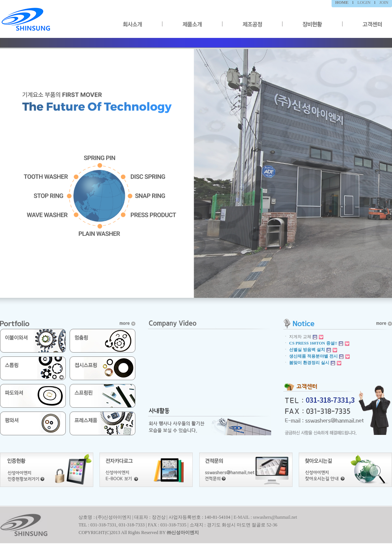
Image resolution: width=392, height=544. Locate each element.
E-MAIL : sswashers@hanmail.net (265, 517)
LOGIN (364, 2)
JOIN (384, 2)
